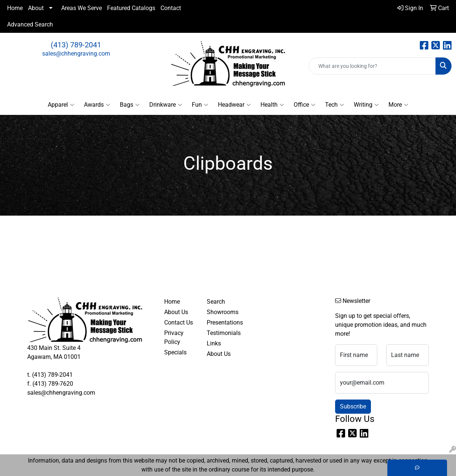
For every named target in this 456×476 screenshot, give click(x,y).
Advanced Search (30, 24)
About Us (176, 312)
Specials (175, 352)
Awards (97, 105)
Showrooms (223, 312)
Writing (366, 105)
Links (214, 343)
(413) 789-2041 (76, 45)
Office (304, 105)
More (398, 105)
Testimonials (224, 333)
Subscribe (353, 406)
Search (216, 302)
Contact (171, 8)
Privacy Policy (174, 337)
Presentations (224, 322)
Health (272, 105)
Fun (200, 105)
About (36, 8)
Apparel (61, 105)
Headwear (234, 105)
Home (15, 8)
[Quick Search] (372, 66)
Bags (130, 105)
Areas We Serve (82, 8)
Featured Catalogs (131, 8)
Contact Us (179, 322)
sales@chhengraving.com (76, 54)
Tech (335, 105)
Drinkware (166, 105)
